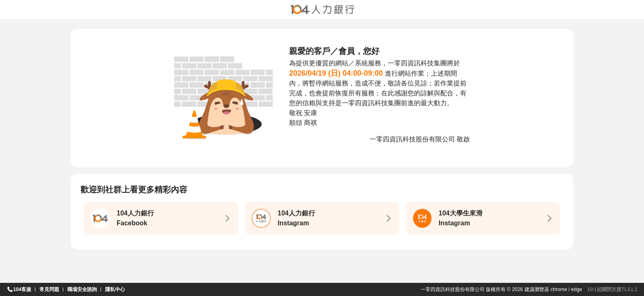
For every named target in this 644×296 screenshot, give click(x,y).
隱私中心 (115, 289)
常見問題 (49, 289)
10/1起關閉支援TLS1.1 (612, 289)
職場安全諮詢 (82, 289)
